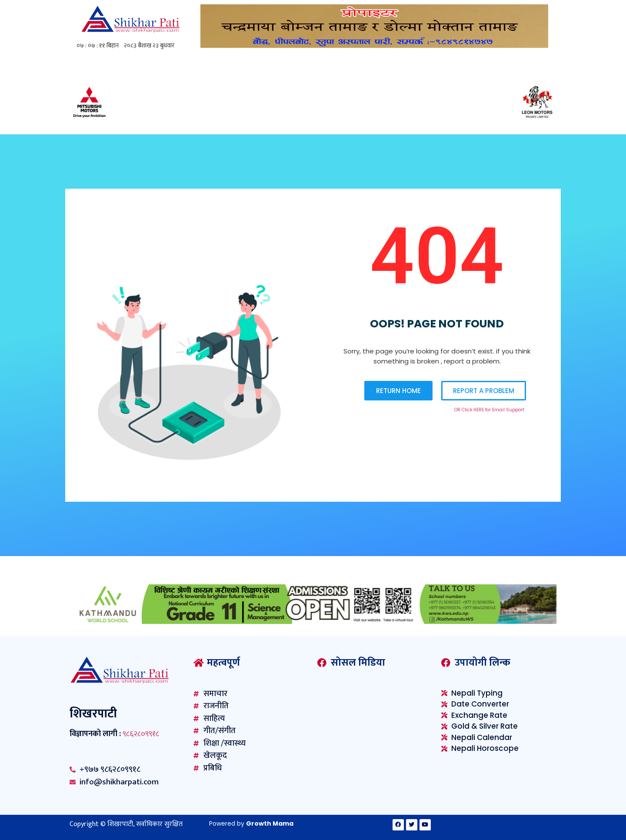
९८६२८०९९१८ (141, 734)
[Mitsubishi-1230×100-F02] (313, 119)
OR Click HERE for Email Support (489, 410)
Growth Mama (270, 823)
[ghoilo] (374, 45)
